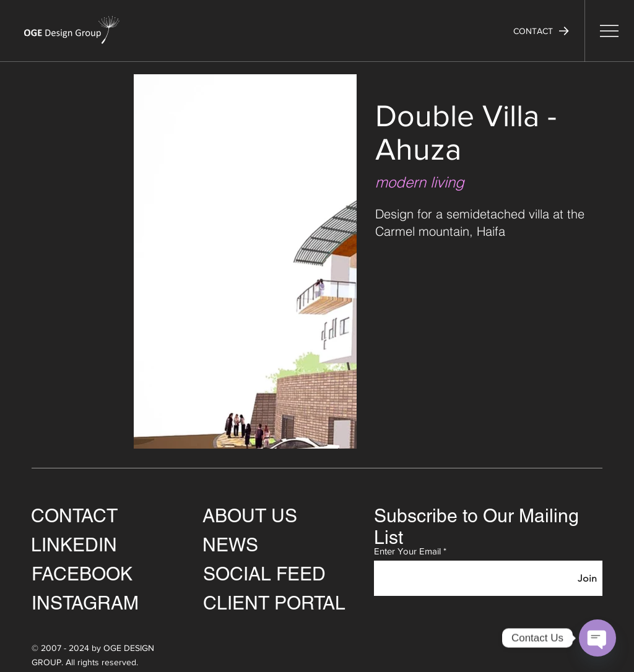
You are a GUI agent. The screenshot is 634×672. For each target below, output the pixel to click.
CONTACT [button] (74, 516)
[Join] (587, 578)
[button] (541, 31)
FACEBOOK (82, 574)
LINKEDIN (74, 545)
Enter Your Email (407, 551)
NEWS (230, 545)
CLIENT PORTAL (274, 603)
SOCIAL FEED (264, 574)
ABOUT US (250, 516)
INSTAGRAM (85, 603)
